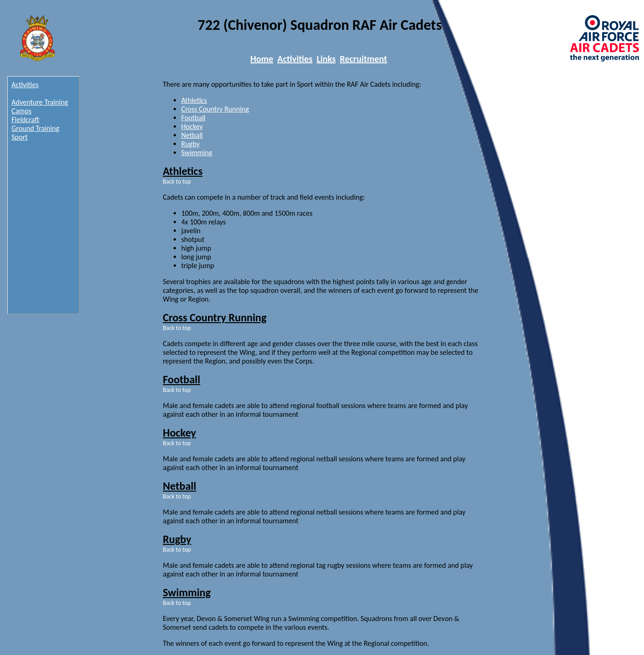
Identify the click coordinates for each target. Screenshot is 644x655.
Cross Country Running (215, 109)
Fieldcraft (25, 120)
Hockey (192, 126)
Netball (192, 135)
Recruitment (364, 59)
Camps (22, 111)
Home (262, 59)
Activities (295, 59)
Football (194, 118)
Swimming (197, 153)
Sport (20, 137)
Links (326, 59)
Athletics (194, 100)
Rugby (191, 144)
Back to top (177, 182)
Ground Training (35, 128)
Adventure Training (40, 102)
